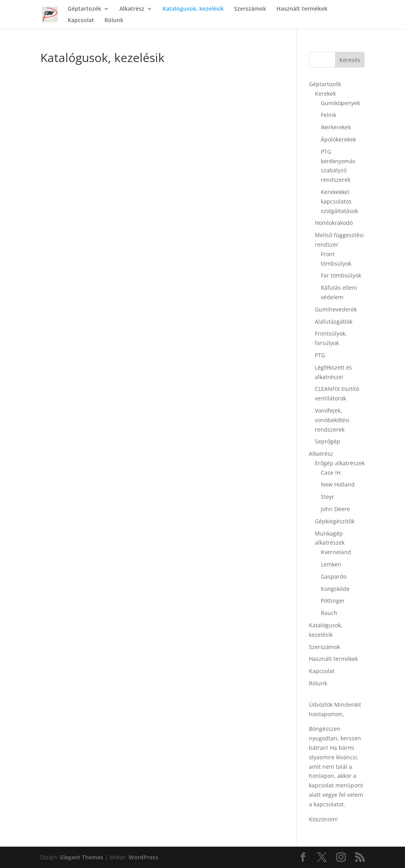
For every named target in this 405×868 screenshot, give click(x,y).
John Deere (335, 509)
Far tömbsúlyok (341, 275)
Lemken (331, 564)
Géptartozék (84, 9)
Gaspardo (334, 576)
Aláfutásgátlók (334, 322)
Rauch (329, 613)
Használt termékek (302, 9)
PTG (320, 355)
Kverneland (336, 552)
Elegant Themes (82, 857)
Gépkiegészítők (335, 521)
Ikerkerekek (336, 127)
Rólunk (114, 21)
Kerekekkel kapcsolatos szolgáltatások (339, 201)
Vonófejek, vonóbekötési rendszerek (332, 420)
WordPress (143, 857)
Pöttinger (333, 601)
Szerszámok (250, 9)
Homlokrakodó (334, 223)
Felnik (328, 115)
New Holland (338, 484)
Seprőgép (327, 441)
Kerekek (325, 93)
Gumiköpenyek (340, 103)
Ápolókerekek (338, 139)
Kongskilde (335, 589)
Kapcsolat (81, 21)
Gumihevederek (336, 309)
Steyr (327, 497)
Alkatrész (132, 9)
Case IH (331, 473)
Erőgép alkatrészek (340, 463)
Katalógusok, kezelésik (193, 9)
